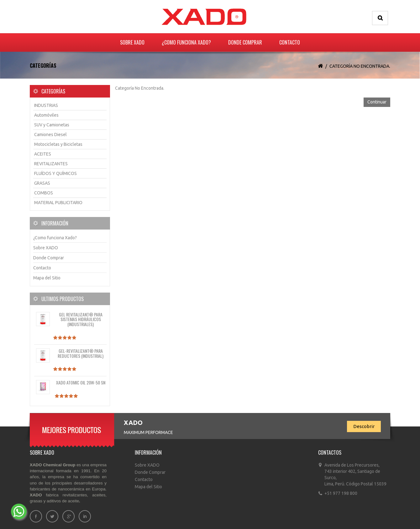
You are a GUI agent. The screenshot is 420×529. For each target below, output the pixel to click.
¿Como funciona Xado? (186, 42)
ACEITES (43, 154)
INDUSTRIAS (46, 105)
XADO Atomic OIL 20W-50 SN (81, 382)
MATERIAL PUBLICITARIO (58, 203)
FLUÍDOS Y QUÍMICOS (55, 173)
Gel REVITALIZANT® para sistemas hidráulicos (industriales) (81, 319)
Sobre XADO (132, 42)
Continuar (377, 102)
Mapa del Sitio (47, 278)
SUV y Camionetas (52, 125)
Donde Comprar (245, 42)
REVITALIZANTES (51, 164)
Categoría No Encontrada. (360, 66)
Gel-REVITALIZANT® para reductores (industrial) (81, 353)
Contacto (290, 42)
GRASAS (42, 183)
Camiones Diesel (50, 135)
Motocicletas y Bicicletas (58, 144)
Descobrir (364, 426)
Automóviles (46, 115)
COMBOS (44, 193)
